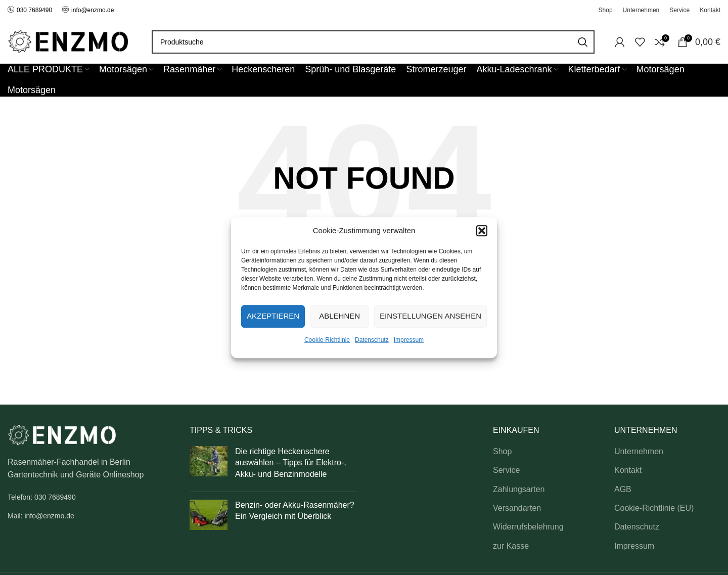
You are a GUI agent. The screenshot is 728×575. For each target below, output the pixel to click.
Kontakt (628, 470)
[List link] (91, 497)
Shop (502, 451)
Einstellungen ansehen (430, 316)
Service (506, 470)
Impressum (409, 340)
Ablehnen (339, 316)
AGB (623, 489)
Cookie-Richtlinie (327, 340)
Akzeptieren (273, 316)
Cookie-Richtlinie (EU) (654, 508)
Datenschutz (372, 340)
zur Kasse (511, 546)
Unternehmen (639, 451)
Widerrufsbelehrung (528, 527)
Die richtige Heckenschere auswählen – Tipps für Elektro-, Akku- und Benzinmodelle (291, 463)
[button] (482, 231)
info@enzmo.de (93, 10)
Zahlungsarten (519, 489)
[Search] (373, 42)
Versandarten (517, 508)
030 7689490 (30, 10)
